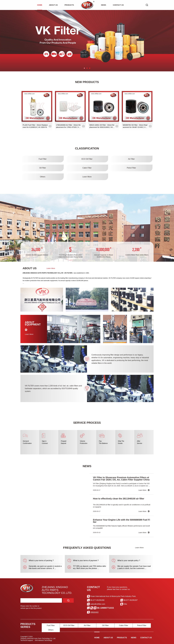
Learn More (51, 268)
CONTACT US (118, 5)
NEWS (104, 5)
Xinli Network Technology (43, 640)
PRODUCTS (69, 5)
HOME (40, 5)
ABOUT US (53, 5)
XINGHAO (94, 612)
